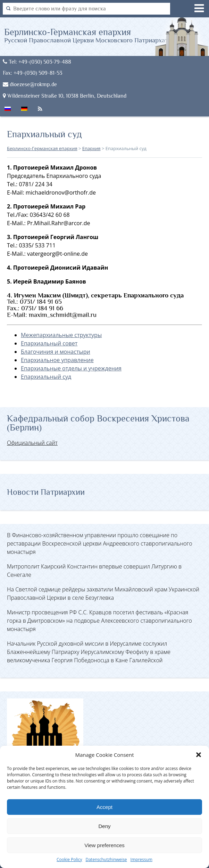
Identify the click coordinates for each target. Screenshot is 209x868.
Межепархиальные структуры (61, 335)
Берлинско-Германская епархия (88, 35)
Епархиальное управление (57, 360)
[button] (199, 755)
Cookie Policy (69, 859)
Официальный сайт (32, 443)
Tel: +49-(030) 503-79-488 (37, 62)
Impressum (141, 859)
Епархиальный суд (46, 377)
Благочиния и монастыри (56, 352)
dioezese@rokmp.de (30, 84)
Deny (104, 826)
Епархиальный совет (49, 343)
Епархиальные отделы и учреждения (71, 368)
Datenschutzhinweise (106, 859)
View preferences (104, 845)
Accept (104, 807)
